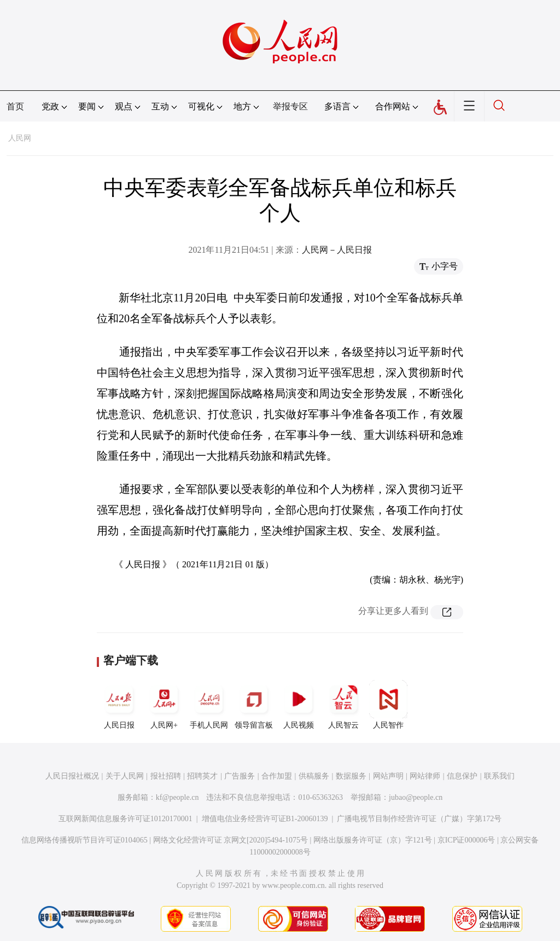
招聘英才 (202, 776)
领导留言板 (254, 705)
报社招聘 (166, 776)
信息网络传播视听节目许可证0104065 (84, 840)
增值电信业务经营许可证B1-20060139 (265, 819)
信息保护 (462, 776)
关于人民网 (125, 776)
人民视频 (299, 705)
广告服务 (240, 776)
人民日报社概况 (72, 776)
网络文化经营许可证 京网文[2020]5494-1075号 (231, 840)
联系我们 (499, 776)
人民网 (20, 138)
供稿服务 (314, 776)
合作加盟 (277, 776)
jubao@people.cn (416, 797)
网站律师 (425, 776)
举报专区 (290, 106)
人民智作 (388, 705)
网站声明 (388, 776)
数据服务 (351, 776)
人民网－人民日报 (337, 250)
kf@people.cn (177, 797)
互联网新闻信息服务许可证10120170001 (126, 819)
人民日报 (119, 705)
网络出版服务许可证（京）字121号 (373, 840)
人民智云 (343, 705)
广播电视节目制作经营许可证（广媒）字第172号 (419, 819)
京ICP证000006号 (466, 840)
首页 (15, 106)
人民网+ (164, 705)
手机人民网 (209, 705)
